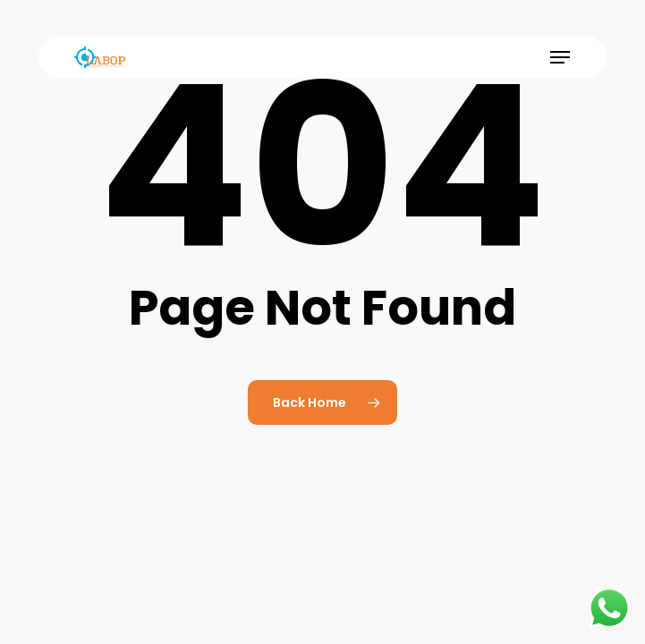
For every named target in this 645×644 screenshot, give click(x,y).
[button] (560, 57)
